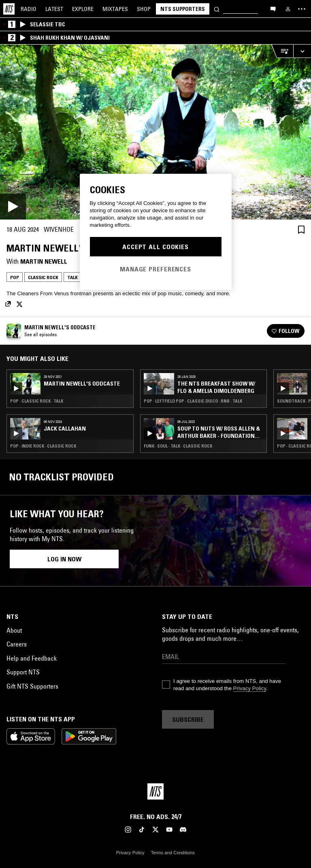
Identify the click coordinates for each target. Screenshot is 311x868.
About (14, 630)
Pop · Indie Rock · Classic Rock (43, 446)
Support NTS (23, 672)
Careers (17, 644)
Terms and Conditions (173, 853)
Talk (72, 277)
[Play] (155, 132)
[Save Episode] (301, 229)
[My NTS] (288, 9)
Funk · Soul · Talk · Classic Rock (178, 446)
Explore (83, 9)
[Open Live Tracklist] (282, 51)
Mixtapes (115, 9)
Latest (54, 9)
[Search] (217, 9)
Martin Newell (44, 261)
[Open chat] (273, 9)
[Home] (9, 9)
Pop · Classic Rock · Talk (37, 401)
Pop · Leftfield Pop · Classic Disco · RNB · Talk (193, 401)
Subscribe (188, 719)
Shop (144, 9)
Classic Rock (43, 277)
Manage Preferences (155, 269)
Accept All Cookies (155, 247)
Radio (29, 9)
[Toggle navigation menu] (302, 9)
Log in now (64, 559)
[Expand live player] (302, 51)
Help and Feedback (32, 658)
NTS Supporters (183, 9)
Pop (15, 277)
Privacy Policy (250, 688)
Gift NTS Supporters (32, 686)
